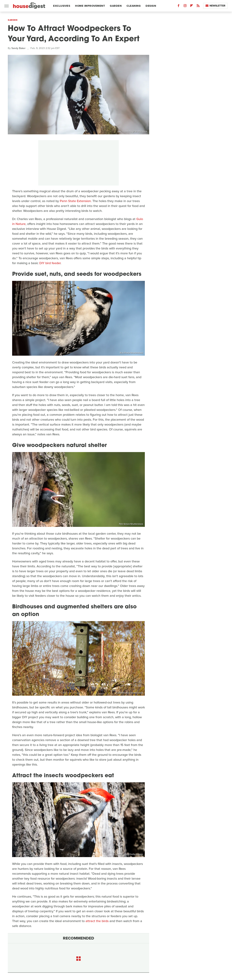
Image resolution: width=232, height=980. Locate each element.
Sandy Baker (18, 48)
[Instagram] (185, 6)
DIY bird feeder (50, 263)
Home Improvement (90, 6)
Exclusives (62, 6)
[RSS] (198, 6)
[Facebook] (179, 6)
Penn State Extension (75, 201)
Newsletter (215, 6)
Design (151, 6)
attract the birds (97, 921)
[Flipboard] (192, 6)
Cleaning (134, 6)
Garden (116, 6)
